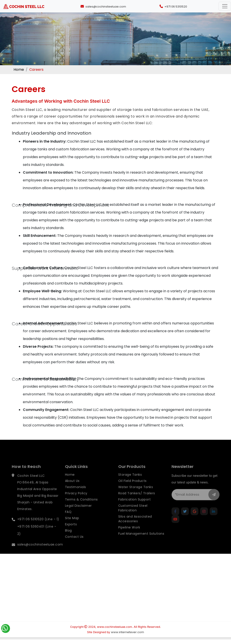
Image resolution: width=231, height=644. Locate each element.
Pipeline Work (129, 534)
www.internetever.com (127, 632)
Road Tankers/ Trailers (137, 499)
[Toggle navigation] (225, 6)
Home (19, 70)
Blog (68, 537)
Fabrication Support (135, 506)
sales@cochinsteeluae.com (40, 551)
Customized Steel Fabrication (133, 514)
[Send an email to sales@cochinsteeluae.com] (103, 6)
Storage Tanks (130, 481)
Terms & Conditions (81, 506)
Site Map (72, 524)
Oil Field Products (132, 487)
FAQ (68, 518)
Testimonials (76, 493)
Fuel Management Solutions (141, 540)
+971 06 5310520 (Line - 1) (38, 525)
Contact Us (74, 543)
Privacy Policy (76, 499)
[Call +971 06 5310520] (173, 6)
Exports (71, 530)
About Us (72, 487)
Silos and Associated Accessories (135, 525)
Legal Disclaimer (78, 512)
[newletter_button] (214, 501)
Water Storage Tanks (136, 493)
